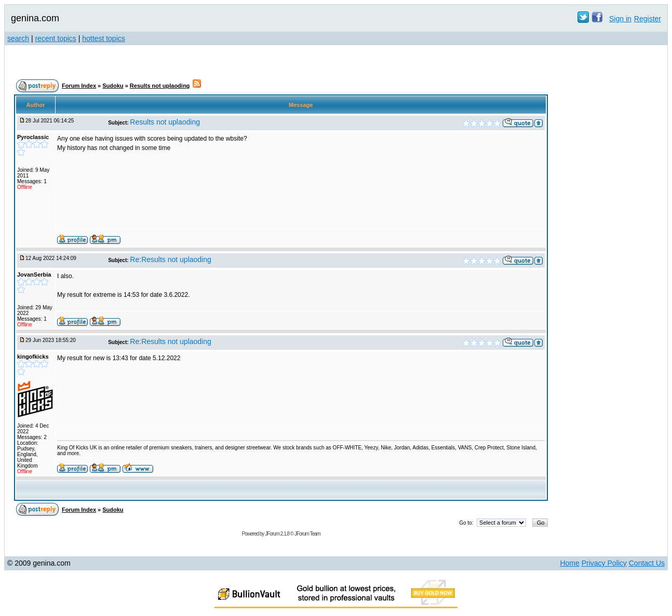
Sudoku (113, 86)
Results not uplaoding (160, 86)
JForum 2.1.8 (277, 534)
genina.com (35, 18)
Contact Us (647, 563)
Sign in (620, 19)
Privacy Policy (604, 563)
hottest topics (104, 38)
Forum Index (79, 86)
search (18, 38)
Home (569, 563)
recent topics (55, 38)
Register (648, 19)
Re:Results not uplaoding (170, 259)
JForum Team (307, 534)
